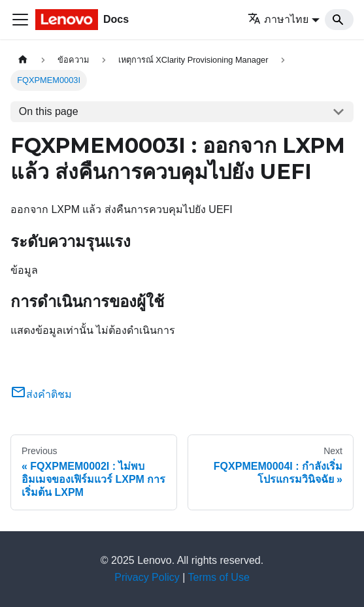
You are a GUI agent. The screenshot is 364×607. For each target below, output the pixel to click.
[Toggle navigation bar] (20, 20)
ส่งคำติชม (41, 394)
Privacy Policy (147, 577)
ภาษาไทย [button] (278, 19)
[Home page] (23, 60)
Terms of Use (219, 577)
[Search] (339, 20)
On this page (49, 111)
